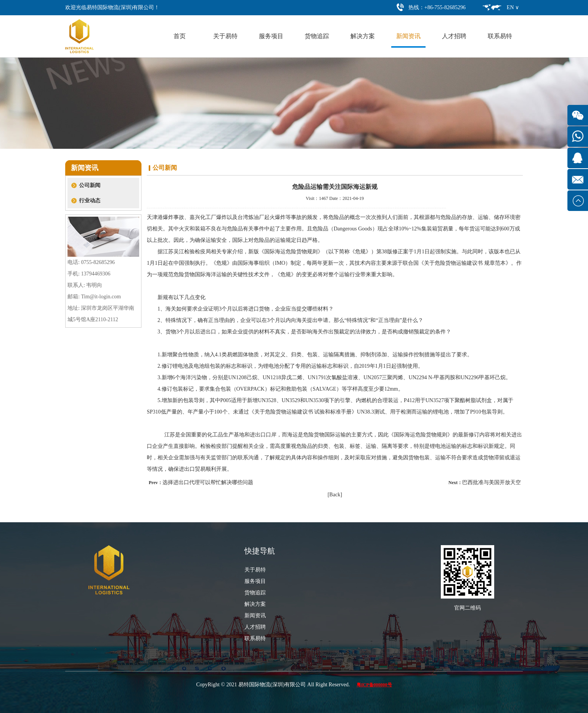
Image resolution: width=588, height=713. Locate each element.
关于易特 (225, 36)
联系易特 (500, 36)
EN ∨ (513, 7)
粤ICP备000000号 (374, 685)
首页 (180, 36)
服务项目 (271, 36)
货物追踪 (317, 36)
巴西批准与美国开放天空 (492, 482)
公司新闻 (90, 185)
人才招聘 (454, 36)
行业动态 (90, 200)
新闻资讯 (408, 36)
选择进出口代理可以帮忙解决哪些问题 (208, 482)
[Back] (335, 495)
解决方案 (363, 36)
